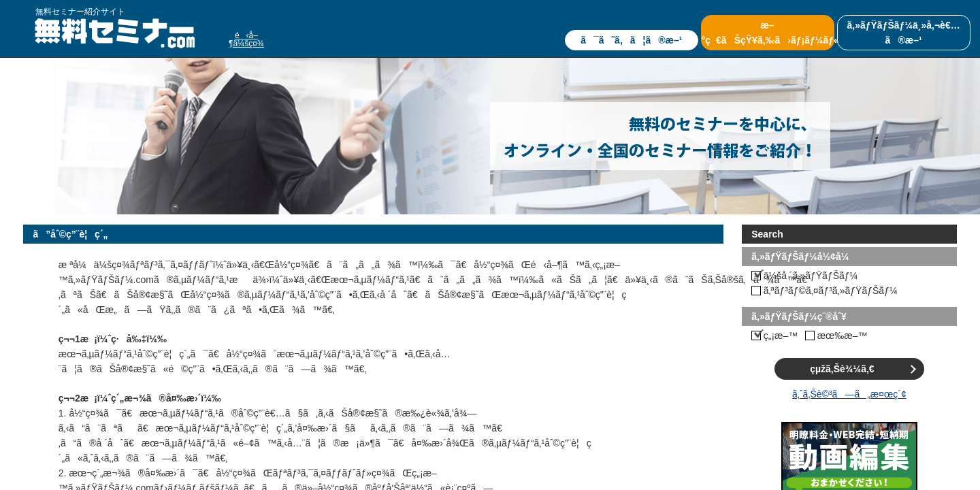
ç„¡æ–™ (781, 336)
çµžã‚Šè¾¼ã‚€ (842, 369)
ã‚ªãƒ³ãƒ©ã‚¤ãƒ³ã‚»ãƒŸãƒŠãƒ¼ (831, 291)
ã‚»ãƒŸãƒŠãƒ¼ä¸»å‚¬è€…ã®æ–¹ (903, 33)
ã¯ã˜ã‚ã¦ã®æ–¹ (631, 40)
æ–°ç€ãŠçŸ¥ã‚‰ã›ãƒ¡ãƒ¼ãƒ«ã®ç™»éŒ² (768, 33)
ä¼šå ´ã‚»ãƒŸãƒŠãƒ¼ (811, 276)
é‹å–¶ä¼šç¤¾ (246, 39)
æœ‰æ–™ (843, 336)
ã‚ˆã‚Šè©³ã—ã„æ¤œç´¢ (849, 394)
